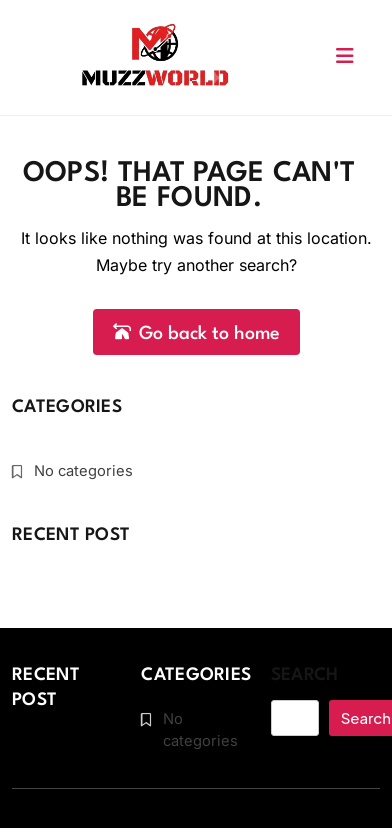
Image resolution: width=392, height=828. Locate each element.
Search (305, 673)
